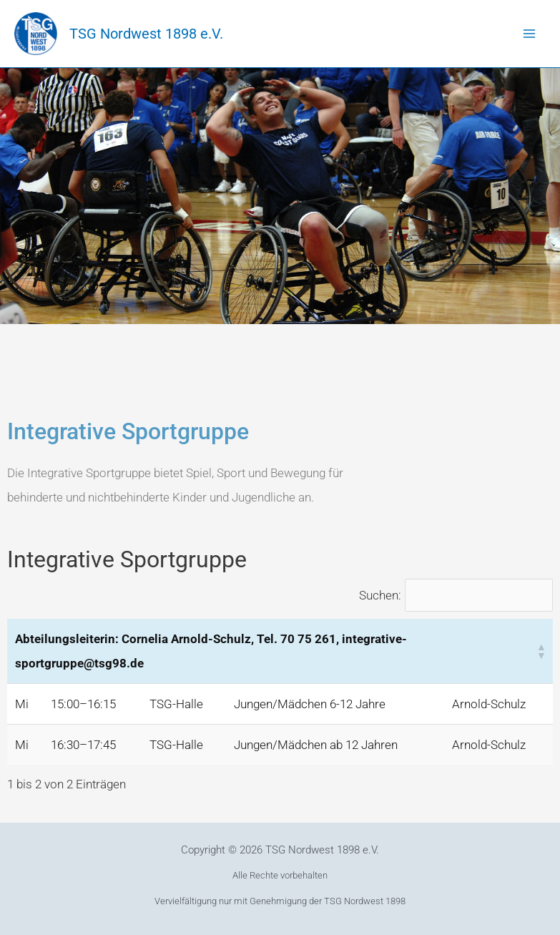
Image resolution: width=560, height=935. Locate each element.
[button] (541, 651)
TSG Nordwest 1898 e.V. (146, 34)
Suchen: (380, 595)
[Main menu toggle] (530, 34)
